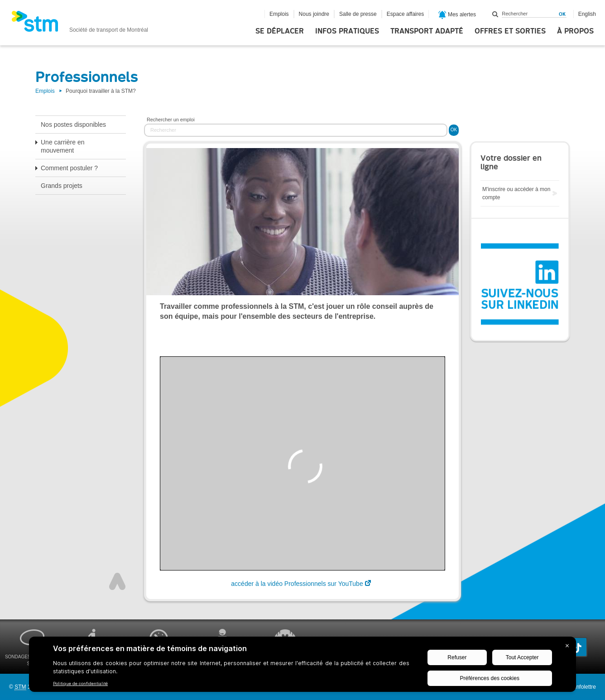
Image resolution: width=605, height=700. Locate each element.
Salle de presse (358, 14)
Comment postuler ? (69, 168)
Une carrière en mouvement (63, 146)
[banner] (80, 24)
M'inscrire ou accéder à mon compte (516, 193)
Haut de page (117, 581)
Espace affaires (406, 14)
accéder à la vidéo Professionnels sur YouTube (297, 584)
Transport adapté (427, 31)
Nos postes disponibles (73, 125)
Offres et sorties (510, 31)
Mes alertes (457, 15)
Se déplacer (280, 31)
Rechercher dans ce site (495, 14)
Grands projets (62, 186)
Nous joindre (314, 14)
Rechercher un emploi (171, 120)
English (587, 14)
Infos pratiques (347, 31)
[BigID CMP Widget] (302, 666)
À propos (575, 31)
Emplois (279, 14)
